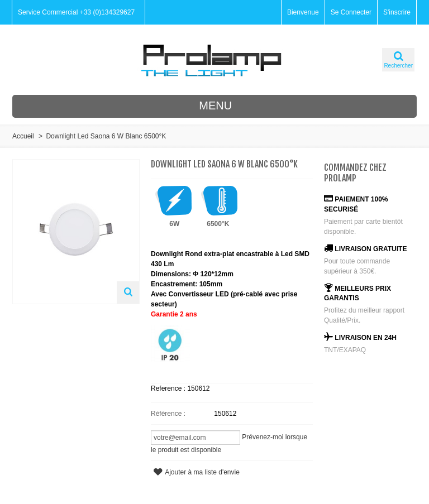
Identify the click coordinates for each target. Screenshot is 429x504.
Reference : (169, 388)
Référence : (168, 414)
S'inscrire (397, 12)
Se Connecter (351, 12)
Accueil (23, 136)
